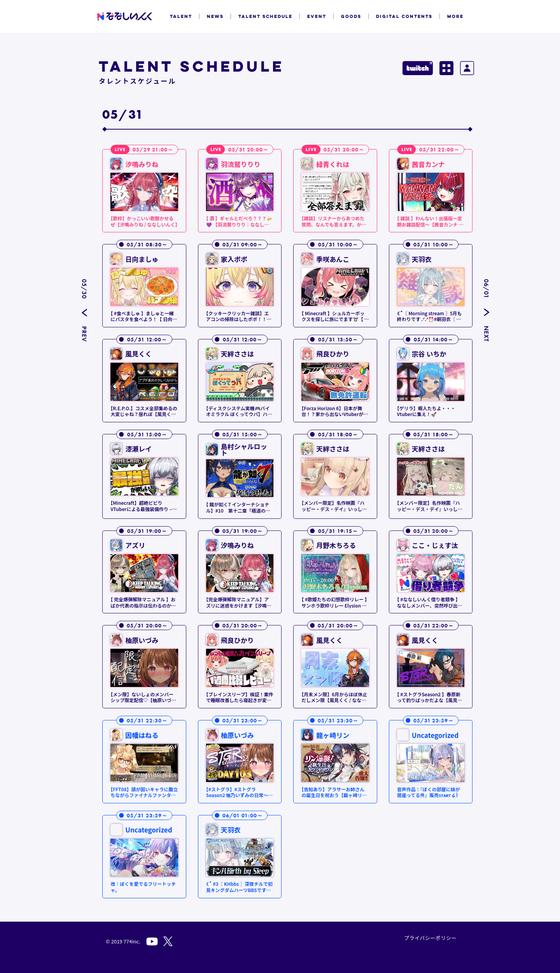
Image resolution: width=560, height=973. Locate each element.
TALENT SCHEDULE (265, 16)
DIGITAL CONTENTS (404, 16)
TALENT (181, 16)
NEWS (215, 16)
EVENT (317, 16)
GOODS (351, 16)
